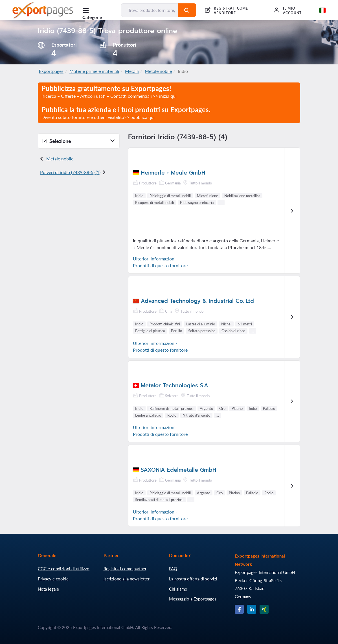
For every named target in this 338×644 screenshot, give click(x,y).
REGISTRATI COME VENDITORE (231, 11)
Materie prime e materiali (94, 71)
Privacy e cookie (53, 579)
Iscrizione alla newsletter (127, 579)
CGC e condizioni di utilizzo (64, 569)
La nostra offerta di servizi (193, 579)
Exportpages (51, 71)
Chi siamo (178, 589)
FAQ (173, 569)
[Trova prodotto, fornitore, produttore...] (150, 10)
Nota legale (48, 589)
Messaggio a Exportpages (193, 599)
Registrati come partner (125, 569)
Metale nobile (158, 71)
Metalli (132, 71)
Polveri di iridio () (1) (70, 172)
